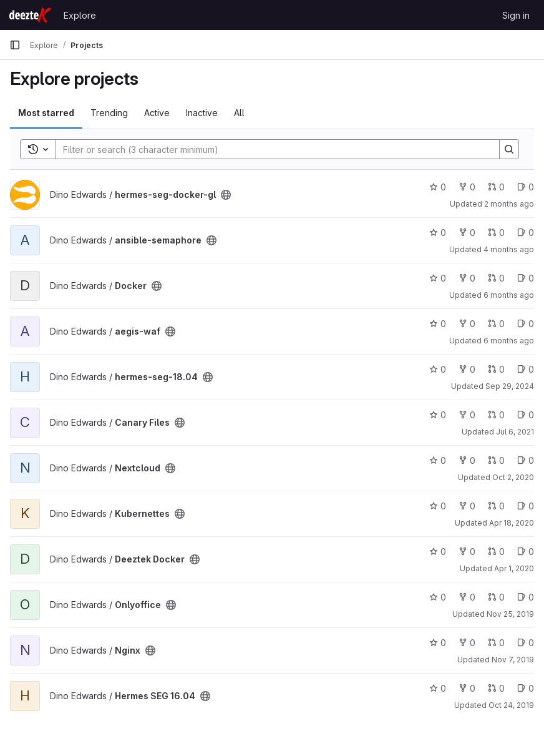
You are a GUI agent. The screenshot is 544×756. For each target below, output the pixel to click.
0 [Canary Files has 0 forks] (467, 415)
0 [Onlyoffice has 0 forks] (467, 597)
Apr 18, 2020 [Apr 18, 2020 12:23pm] (512, 523)
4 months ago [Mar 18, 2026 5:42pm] (509, 249)
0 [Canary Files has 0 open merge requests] (496, 415)
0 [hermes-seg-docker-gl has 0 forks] (467, 187)
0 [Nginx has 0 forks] (467, 643)
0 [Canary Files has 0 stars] (438, 415)
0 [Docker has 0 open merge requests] (496, 278)
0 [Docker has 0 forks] (467, 278)
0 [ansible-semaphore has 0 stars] (438, 233)
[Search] (271, 149)
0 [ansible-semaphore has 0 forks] (467, 233)
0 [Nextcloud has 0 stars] (438, 460)
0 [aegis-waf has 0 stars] (438, 324)
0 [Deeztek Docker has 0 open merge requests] (496, 552)
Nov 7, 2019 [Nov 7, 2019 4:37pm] (513, 660)
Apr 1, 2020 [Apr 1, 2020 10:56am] (514, 568)
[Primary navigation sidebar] (15, 45)
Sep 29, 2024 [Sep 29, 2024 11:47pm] (510, 386)
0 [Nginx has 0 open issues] (526, 643)
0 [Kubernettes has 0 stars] (438, 506)
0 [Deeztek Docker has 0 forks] (467, 552)
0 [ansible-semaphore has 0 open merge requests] (496, 233)
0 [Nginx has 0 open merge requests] (496, 643)
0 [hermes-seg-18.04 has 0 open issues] (526, 369)
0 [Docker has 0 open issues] (526, 278)
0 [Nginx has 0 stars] (438, 643)
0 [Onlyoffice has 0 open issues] (526, 597)
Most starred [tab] (46, 113)
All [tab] (239, 113)
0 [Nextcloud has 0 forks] (467, 460)
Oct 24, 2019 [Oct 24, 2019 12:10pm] (511, 705)
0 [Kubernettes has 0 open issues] (526, 506)
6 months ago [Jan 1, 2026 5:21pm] (509, 341)
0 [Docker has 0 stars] (438, 278)
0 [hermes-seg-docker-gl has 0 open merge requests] (496, 187)
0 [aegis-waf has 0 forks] (467, 324)
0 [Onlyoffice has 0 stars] (438, 597)
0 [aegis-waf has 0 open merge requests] (496, 324)
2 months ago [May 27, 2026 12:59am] (509, 204)
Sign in (516, 15)
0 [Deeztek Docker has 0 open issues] (526, 552)
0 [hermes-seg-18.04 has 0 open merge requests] (496, 369)
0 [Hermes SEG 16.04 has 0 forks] (467, 688)
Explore (80, 15)
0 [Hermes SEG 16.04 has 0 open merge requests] (496, 688)
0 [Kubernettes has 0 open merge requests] (496, 506)
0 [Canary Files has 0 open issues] (526, 415)
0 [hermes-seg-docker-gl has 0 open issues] (526, 187)
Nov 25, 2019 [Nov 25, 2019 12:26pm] (510, 614)
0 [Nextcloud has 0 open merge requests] (496, 460)
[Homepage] (30, 15)
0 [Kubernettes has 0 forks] (467, 506)
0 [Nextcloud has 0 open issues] (526, 460)
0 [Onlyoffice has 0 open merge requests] (496, 597)
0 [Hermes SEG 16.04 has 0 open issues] (526, 688)
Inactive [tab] (202, 113)
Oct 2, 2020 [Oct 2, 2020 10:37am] (513, 477)
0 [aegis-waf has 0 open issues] (526, 324)
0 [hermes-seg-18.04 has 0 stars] (438, 369)
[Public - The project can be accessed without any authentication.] (226, 195)
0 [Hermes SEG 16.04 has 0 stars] (438, 688)
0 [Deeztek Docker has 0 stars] (438, 552)
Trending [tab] (109, 113)
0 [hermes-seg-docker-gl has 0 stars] (438, 187)
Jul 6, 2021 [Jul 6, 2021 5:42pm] (515, 432)
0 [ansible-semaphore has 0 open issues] (526, 233)
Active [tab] (157, 113)
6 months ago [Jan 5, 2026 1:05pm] (509, 295)
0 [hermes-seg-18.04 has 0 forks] (467, 369)
